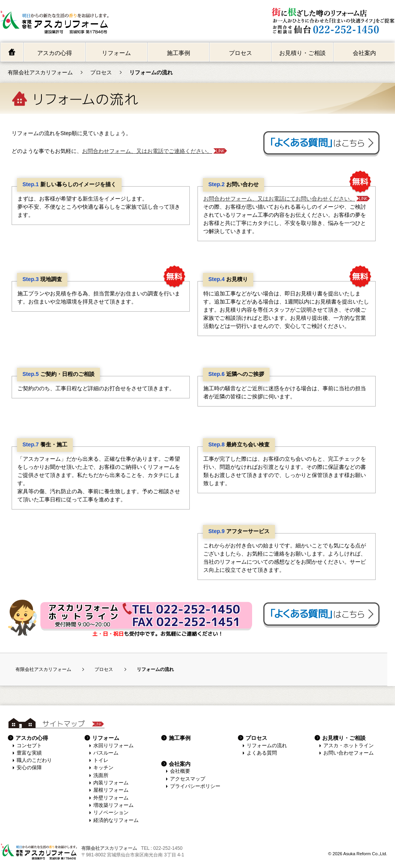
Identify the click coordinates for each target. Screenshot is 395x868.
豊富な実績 (29, 753)
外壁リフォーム (111, 798)
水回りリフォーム (113, 746)
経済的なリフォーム (116, 820)
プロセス (240, 53)
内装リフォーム (111, 783)
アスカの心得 (55, 53)
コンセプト (29, 746)
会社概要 (180, 771)
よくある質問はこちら (321, 144)
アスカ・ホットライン (349, 746)
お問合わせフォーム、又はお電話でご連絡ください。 (147, 151)
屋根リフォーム (111, 790)
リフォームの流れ (267, 746)
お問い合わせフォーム (349, 753)
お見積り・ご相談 (302, 53)
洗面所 (101, 775)
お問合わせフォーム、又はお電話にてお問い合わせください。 (279, 199)
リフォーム (116, 53)
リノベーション (111, 813)
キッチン (103, 768)
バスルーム (106, 753)
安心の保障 (29, 768)
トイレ (101, 760)
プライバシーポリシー (195, 786)
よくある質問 (262, 753)
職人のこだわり (34, 760)
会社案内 (364, 53)
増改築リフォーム (113, 805)
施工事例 (179, 53)
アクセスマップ (188, 779)
